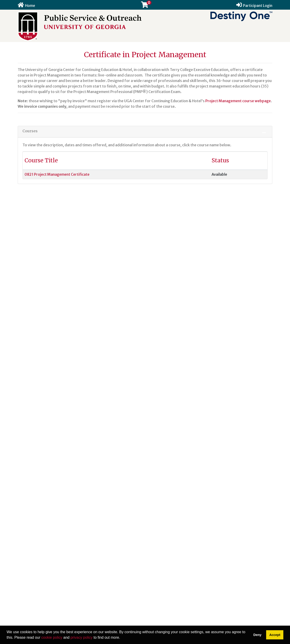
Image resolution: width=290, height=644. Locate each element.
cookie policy (52, 637)
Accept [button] (275, 635)
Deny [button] (257, 635)
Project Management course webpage (238, 101)
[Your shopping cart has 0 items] (145, 6)
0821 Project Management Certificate (57, 174)
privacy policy (81, 637)
